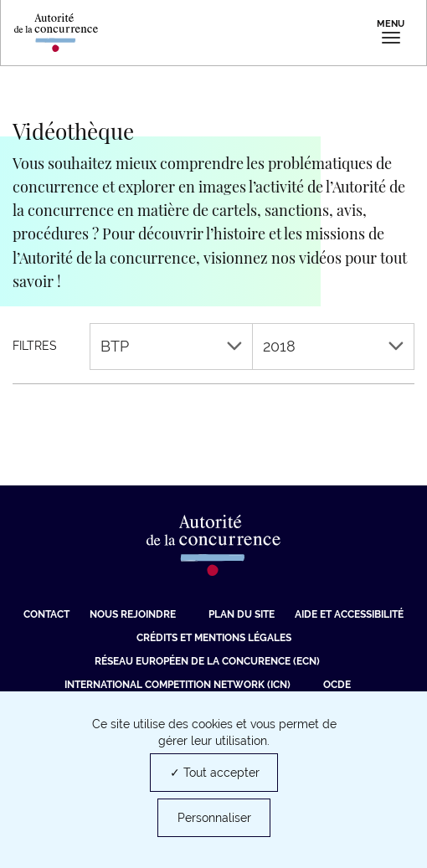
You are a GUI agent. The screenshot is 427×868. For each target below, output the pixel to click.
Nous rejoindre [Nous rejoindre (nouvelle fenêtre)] (133, 614)
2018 (334, 346)
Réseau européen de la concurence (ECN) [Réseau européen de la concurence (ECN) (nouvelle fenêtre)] (207, 661)
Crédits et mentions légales (214, 638)
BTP (171, 346)
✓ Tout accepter (215, 773)
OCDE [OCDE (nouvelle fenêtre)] (337, 685)
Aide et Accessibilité (349, 614)
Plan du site (242, 614)
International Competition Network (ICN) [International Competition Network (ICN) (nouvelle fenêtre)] (177, 685)
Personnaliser (214, 818)
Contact (46, 614)
